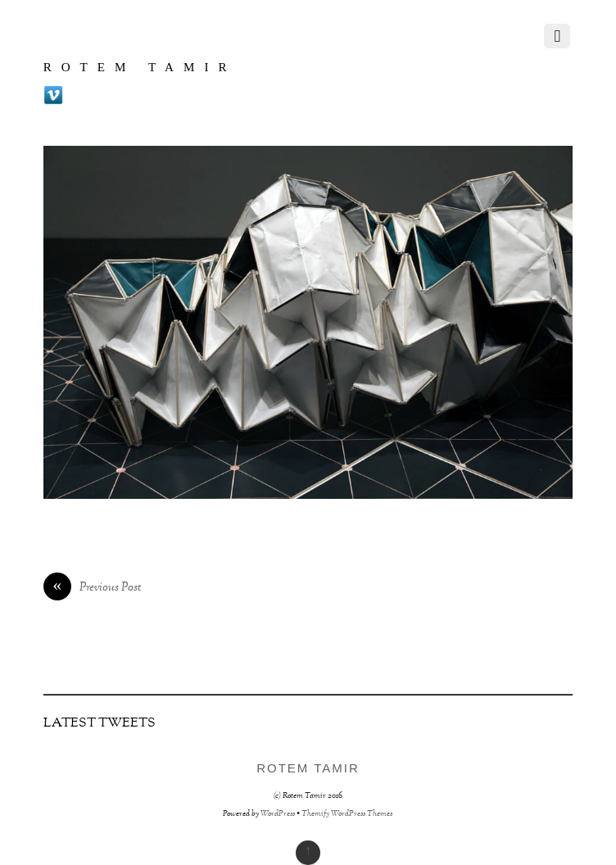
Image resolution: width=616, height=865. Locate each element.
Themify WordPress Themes (347, 814)
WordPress (278, 814)
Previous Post (92, 588)
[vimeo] (53, 96)
